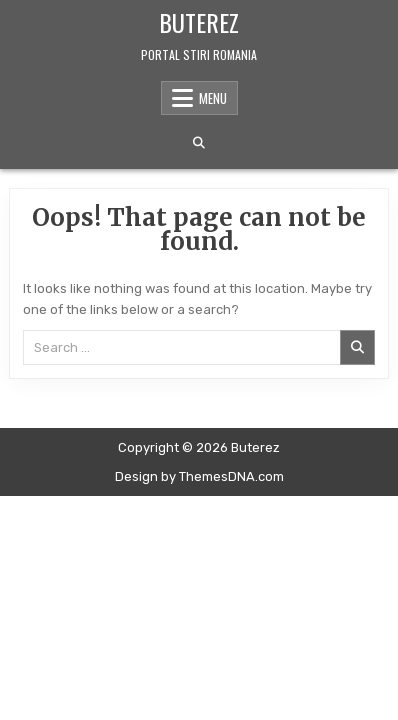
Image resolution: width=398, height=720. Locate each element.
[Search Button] (199, 143)
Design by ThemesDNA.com (199, 476)
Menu (213, 98)
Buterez (199, 22)
